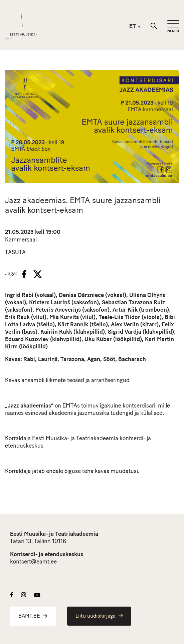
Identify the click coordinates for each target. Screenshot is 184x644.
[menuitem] (131, 27)
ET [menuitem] (133, 27)
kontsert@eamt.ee (33, 562)
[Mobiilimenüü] (173, 27)
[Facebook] (24, 274)
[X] (37, 274)
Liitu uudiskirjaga (99, 616)
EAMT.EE (33, 616)
